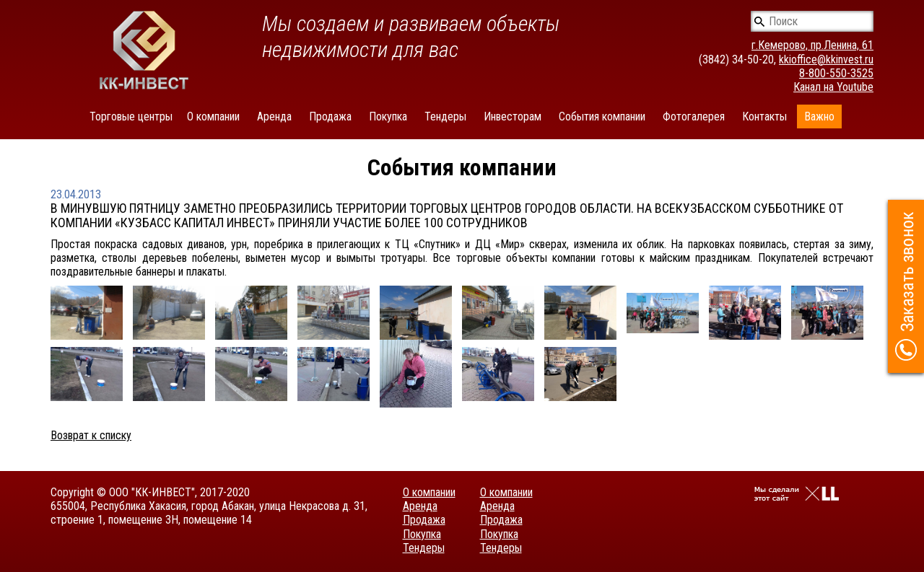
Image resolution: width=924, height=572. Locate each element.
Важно (819, 116)
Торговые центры (131, 116)
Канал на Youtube (833, 87)
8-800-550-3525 (836, 73)
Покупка (388, 116)
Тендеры (445, 116)
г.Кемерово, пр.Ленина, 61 (812, 45)
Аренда (274, 116)
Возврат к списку (91, 435)
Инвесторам (513, 116)
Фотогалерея (694, 116)
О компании (213, 116)
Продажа (330, 116)
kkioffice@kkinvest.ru (826, 60)
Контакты (764, 116)
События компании (602, 116)
